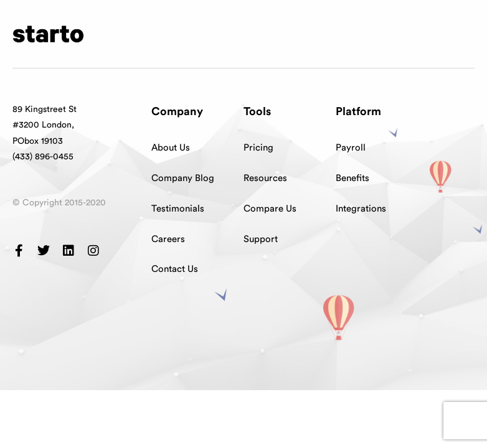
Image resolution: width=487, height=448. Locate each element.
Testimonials (178, 209)
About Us (171, 148)
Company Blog (183, 178)
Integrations (361, 209)
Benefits (352, 178)
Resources (265, 178)
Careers (168, 239)
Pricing (258, 148)
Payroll (351, 148)
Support (261, 239)
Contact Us (175, 269)
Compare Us (270, 209)
